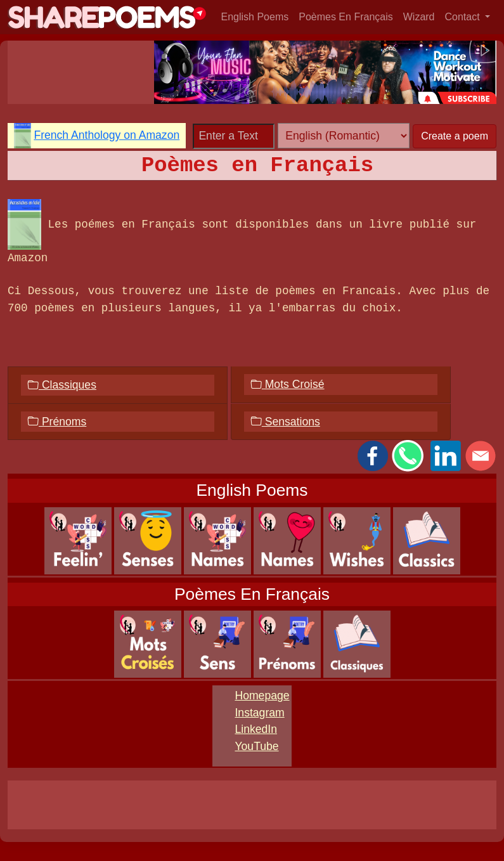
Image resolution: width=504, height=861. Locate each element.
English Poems (255, 17)
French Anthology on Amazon (107, 135)
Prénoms (57, 422)
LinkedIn (256, 729)
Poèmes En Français (346, 17)
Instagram (259, 713)
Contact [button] (464, 17)
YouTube (256, 746)
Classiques (62, 385)
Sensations (285, 422)
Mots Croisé (288, 384)
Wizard (419, 17)
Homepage (262, 696)
